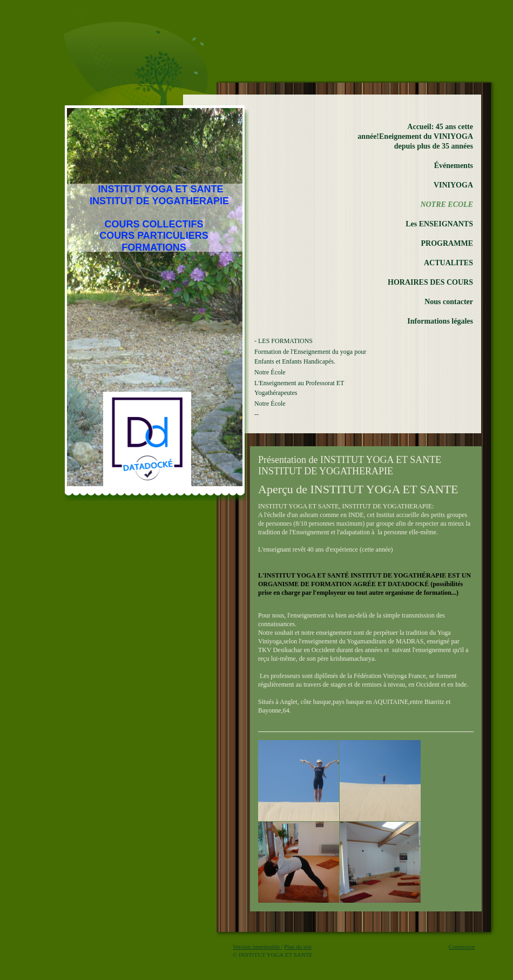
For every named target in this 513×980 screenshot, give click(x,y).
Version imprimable (257, 947)
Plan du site (298, 947)
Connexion (462, 947)
